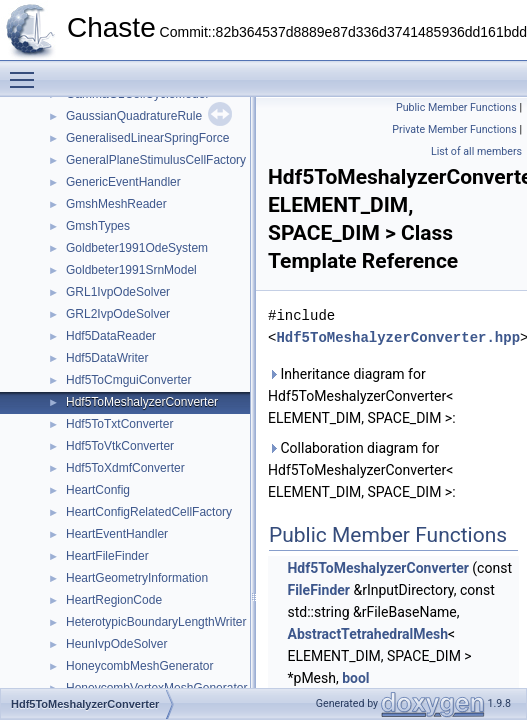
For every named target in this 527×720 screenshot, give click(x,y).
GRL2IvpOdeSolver (118, 314)
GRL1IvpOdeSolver (118, 292)
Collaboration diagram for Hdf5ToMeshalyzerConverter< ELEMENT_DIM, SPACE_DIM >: (362, 470)
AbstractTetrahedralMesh (367, 634)
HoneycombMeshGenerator (139, 666)
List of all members (476, 151)
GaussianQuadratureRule (134, 116)
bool (355, 678)
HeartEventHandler (117, 534)
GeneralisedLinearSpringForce (147, 138)
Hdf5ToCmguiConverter (128, 380)
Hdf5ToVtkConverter (120, 446)
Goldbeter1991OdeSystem (137, 248)
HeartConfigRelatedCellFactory (149, 512)
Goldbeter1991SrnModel (131, 270)
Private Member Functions (454, 129)
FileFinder (318, 590)
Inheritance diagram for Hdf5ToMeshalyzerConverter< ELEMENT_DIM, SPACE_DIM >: (362, 396)
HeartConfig (98, 490)
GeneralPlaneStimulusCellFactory (156, 160)
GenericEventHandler (123, 182)
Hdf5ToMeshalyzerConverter (142, 402)
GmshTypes (98, 226)
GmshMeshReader (116, 204)
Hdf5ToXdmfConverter (125, 468)
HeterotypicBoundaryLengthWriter (156, 622)
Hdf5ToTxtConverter (119, 424)
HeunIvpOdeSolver (116, 644)
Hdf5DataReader (111, 336)
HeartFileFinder (107, 556)
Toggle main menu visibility (27, 71)
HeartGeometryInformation (137, 578)
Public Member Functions (456, 107)
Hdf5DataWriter (107, 358)
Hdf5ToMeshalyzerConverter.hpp (398, 337)
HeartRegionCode (114, 600)
